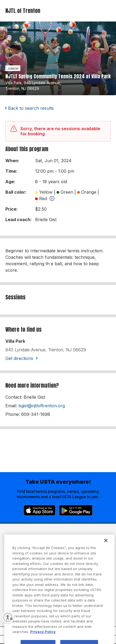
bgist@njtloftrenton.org (42, 406)
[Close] (106, 546)
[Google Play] (76, 510)
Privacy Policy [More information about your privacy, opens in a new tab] (43, 637)
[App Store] (40, 510)
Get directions (19, 358)
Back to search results (31, 108)
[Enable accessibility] (8, 617)
